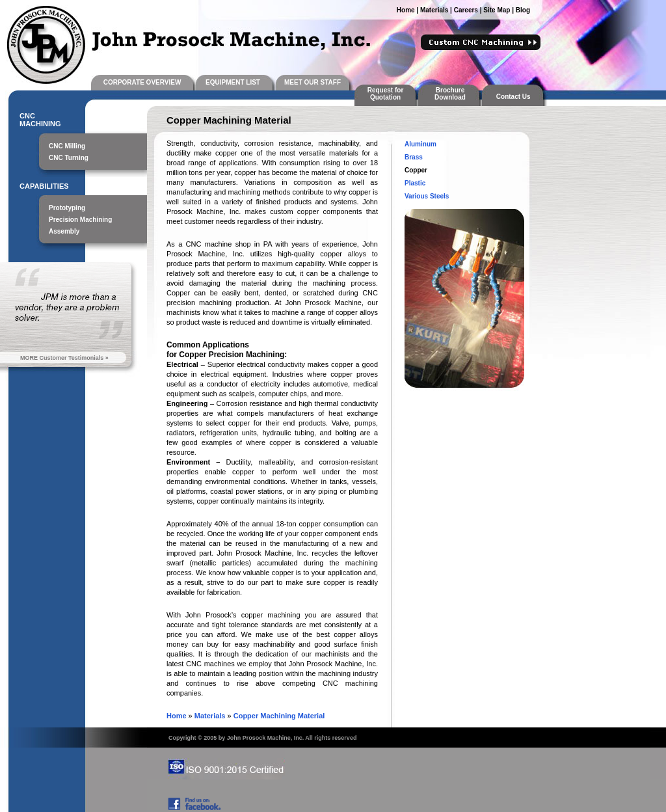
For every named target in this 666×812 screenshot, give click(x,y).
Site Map (497, 10)
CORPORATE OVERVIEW (142, 82)
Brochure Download (450, 94)
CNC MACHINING (40, 120)
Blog (523, 10)
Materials (434, 10)
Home (406, 10)
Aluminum (420, 144)
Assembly (64, 231)
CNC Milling (67, 146)
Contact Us (515, 97)
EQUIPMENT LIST (233, 82)
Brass (414, 157)
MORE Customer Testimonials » (64, 358)
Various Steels (427, 196)
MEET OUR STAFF (313, 82)
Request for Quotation (386, 94)
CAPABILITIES (44, 186)
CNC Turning (69, 158)
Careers (466, 10)
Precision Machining (80, 220)
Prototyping (67, 208)
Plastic (415, 183)
